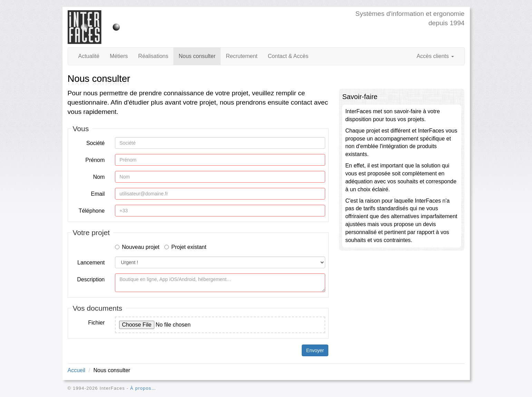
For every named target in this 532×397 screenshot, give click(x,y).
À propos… (143, 388)
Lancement (91, 263)
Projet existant (185, 247)
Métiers (119, 56)
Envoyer (315, 350)
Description (91, 279)
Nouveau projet (137, 247)
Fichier (96, 323)
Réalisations (153, 56)
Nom (99, 177)
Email (98, 194)
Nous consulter (197, 56)
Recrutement (242, 56)
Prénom (95, 160)
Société (95, 143)
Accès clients (435, 56)
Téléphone (92, 211)
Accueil (77, 370)
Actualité (89, 56)
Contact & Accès (288, 56)
